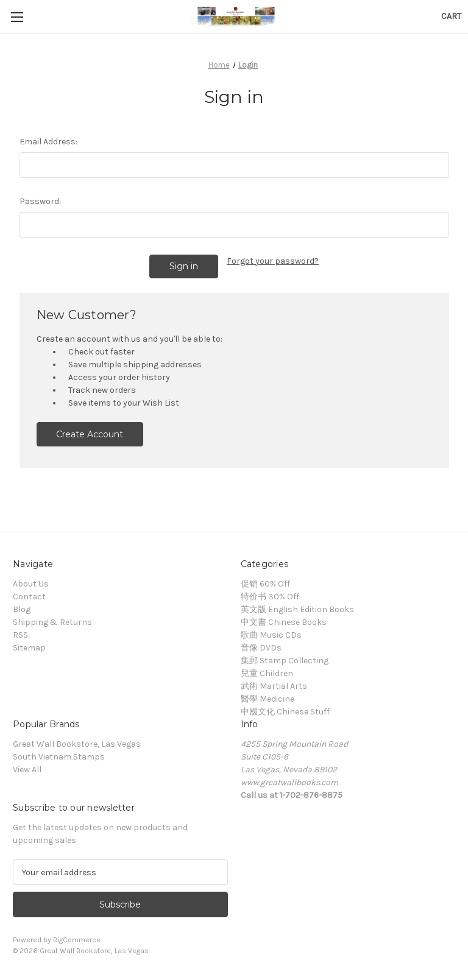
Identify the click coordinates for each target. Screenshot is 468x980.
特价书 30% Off (270, 595)
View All (27, 768)
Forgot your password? (273, 261)
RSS (20, 633)
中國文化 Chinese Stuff (285, 710)
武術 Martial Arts (274, 684)
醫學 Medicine (268, 697)
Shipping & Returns (52, 620)
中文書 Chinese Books (284, 620)
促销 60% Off (265, 582)
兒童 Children (267, 672)
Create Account (90, 432)
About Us (31, 582)
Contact (29, 595)
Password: (40, 201)
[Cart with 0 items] (451, 16)
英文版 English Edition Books (297, 608)
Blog (22, 608)
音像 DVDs (261, 646)
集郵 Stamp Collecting (285, 659)
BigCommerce (77, 938)
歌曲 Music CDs (271, 633)
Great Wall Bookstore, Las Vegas (77, 742)
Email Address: (48, 142)
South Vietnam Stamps (59, 755)
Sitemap (29, 646)
